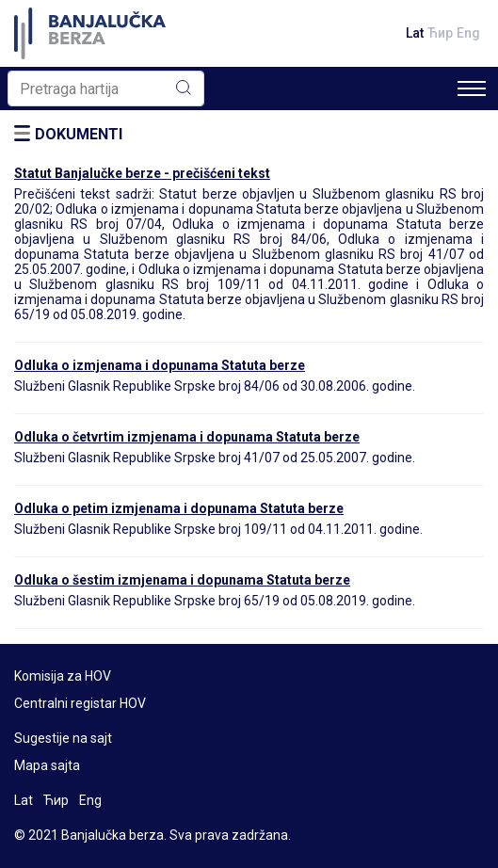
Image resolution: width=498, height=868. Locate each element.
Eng (468, 33)
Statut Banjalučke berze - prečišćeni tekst (142, 173)
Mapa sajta (47, 765)
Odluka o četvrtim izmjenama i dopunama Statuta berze (187, 437)
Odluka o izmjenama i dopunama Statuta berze (160, 365)
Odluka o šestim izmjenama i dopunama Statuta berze (182, 580)
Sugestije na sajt (63, 738)
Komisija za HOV (63, 676)
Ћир (440, 33)
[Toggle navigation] (472, 88)
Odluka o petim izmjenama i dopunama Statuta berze (179, 508)
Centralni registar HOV (80, 703)
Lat (415, 33)
